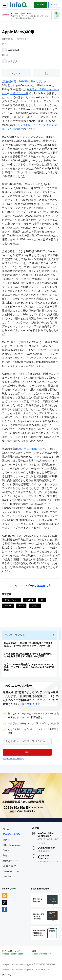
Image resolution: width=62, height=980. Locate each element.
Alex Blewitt (14, 50)
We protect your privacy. (13, 759)
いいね (19, 73)
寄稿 (5, 856)
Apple (21, 606)
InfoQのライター (11, 861)
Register (40, 5)
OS (42, 600)
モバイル (35, 606)
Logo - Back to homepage (19, 4)
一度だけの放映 (19, 93)
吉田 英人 (13, 61)
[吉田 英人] (4, 62)
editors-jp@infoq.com (42, 954)
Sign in (54, 5)
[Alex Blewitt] (4, 50)
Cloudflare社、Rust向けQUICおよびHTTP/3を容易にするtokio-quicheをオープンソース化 (28, 644)
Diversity (7, 877)
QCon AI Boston (46, 848)
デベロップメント (11, 600)
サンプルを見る (31, 704)
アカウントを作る (11, 834)
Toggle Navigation (5, 5)
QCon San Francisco (43, 857)
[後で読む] (47, 73)
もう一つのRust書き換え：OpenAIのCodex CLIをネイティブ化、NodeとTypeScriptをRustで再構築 (29, 667)
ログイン (7, 840)
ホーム (6, 829)
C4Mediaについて (11, 871)
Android (30, 600)
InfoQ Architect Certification (46, 835)
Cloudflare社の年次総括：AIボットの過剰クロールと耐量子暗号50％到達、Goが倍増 (28, 655)
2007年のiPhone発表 (30, 449)
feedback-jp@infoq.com (12, 954)
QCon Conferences (12, 845)
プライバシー (8, 975)
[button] (27, 752)
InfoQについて (10, 866)
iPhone (41, 585)
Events (6, 850)
